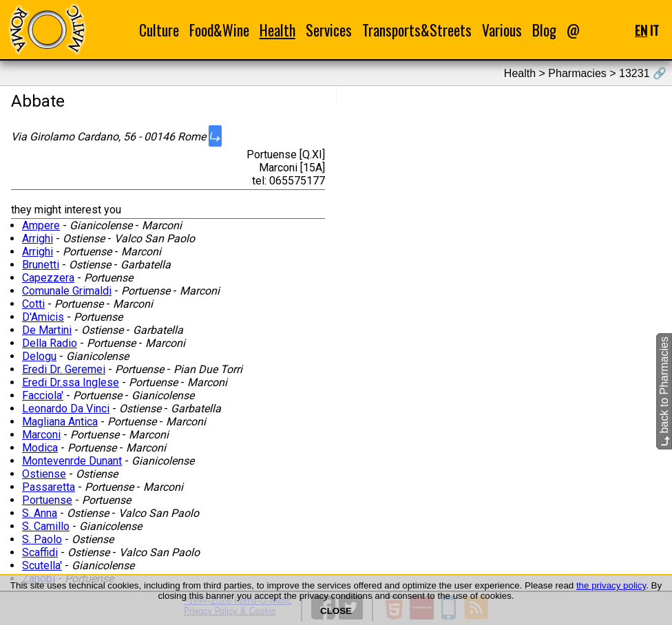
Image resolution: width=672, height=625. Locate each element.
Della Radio (50, 343)
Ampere (41, 225)
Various (502, 30)
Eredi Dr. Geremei (64, 369)
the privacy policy (611, 585)
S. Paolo (42, 539)
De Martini (47, 330)
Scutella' (42, 565)
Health (277, 30)
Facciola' (43, 395)
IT (654, 30)
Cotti (33, 304)
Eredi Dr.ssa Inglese (71, 382)
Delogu (39, 356)
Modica (40, 448)
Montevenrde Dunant (72, 461)
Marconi (41, 435)
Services (329, 30)
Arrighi (38, 239)
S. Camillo (46, 526)
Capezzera (48, 278)
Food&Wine (219, 30)
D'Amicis (43, 317)
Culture (159, 30)
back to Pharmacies (664, 391)
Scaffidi (40, 552)
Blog (544, 30)
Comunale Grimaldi (67, 291)
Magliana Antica (60, 422)
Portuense (47, 500)
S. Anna (40, 513)
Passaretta (49, 487)
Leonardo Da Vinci (66, 409)
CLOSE (336, 611)
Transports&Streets (417, 30)
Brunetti (41, 265)
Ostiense (44, 474)
